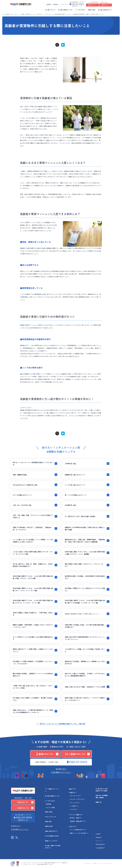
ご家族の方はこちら (106, 5)
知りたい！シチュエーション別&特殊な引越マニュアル (54, 14)
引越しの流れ (92, 10)
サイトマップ (64, 4)
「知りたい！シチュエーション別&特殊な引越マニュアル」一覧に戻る (62, 724)
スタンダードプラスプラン (77, 799)
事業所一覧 (98, 802)
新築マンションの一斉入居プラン (79, 833)
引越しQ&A (48, 821)
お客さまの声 (49, 826)
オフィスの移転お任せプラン (78, 830)
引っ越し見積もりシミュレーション (60, 772)
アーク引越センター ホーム (11, 14)
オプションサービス (51, 817)
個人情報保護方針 (100, 848)
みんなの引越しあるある (52, 836)
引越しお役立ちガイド (28, 14)
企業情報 (49, 4)
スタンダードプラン (75, 796)
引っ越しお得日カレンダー (65, 10)
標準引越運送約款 (100, 844)
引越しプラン (73, 789)
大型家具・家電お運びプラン (78, 821)
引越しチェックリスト (51, 841)
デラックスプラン (75, 803)
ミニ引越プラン (74, 806)
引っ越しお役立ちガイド (105, 10)
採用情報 (55, 4)
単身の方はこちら (92, 5)
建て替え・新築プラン (76, 818)
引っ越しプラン (50, 10)
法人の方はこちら (60, 769)
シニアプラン (74, 809)
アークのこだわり (80, 10)
